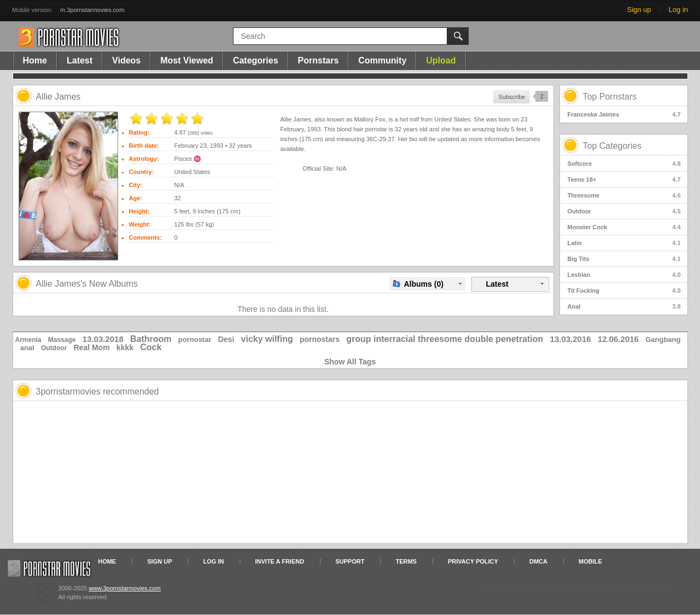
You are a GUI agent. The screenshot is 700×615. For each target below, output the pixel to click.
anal (27, 348)
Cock (151, 347)
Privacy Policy (473, 561)
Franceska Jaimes (624, 114)
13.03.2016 (571, 339)
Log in (678, 10)
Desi (226, 339)
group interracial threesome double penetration (445, 339)
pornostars (320, 339)
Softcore (624, 164)
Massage (62, 340)
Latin (624, 243)
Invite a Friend (280, 561)
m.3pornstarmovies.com (92, 10)
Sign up (639, 10)
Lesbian (624, 275)
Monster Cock (624, 227)
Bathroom (151, 339)
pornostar (195, 340)
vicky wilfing (267, 339)
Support (350, 561)
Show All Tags (350, 362)
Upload (441, 60)
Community (382, 60)
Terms (406, 561)
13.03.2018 (103, 339)
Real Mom (91, 347)
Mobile (590, 561)
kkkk (125, 347)
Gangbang (663, 340)
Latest (80, 60)
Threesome (624, 195)
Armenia (28, 340)
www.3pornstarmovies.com (124, 588)
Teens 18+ (624, 179)
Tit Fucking (624, 291)
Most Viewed (187, 60)
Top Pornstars (610, 97)
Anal (624, 306)
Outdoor (624, 211)
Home (35, 60)
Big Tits (624, 259)
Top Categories (612, 146)
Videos (126, 60)
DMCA (538, 561)
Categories (256, 60)
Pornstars (319, 60)
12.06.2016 (618, 339)
